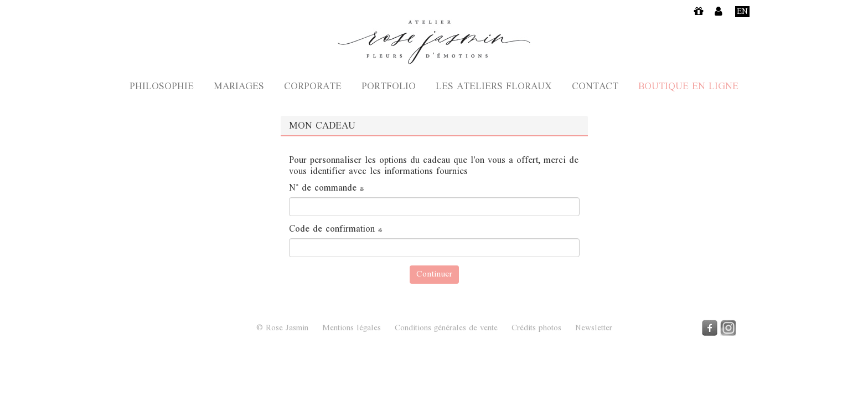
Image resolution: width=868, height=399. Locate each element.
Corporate (313, 88)
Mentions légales (352, 329)
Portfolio (389, 88)
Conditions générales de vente (446, 329)
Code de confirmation (336, 230)
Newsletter (594, 329)
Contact (595, 88)
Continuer (434, 275)
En (742, 12)
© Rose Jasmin (282, 328)
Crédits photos (536, 329)
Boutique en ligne (688, 88)
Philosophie (162, 88)
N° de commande (327, 189)
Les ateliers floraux (494, 88)
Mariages (239, 88)
